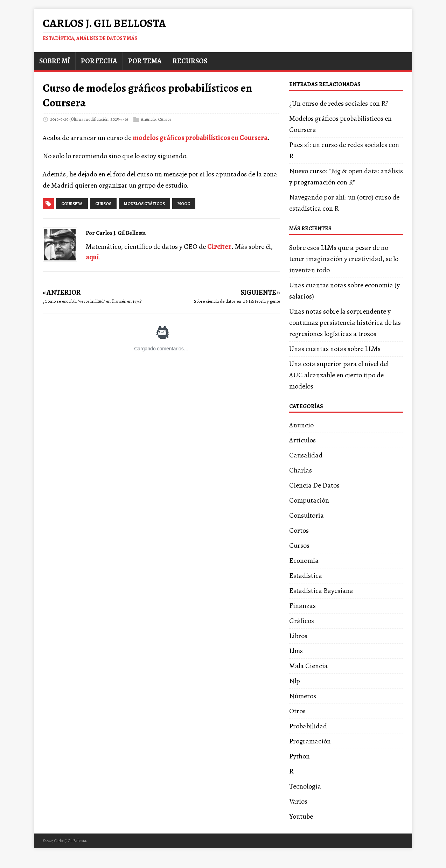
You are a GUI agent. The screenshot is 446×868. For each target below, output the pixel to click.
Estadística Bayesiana (321, 591)
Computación (309, 500)
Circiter (219, 247)
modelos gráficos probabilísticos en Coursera (200, 138)
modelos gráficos (144, 204)
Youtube (301, 816)
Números (303, 696)
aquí (92, 257)
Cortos (299, 530)
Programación (310, 741)
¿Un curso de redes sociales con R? (339, 103)
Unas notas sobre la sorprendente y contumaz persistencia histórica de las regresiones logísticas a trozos (345, 323)
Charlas (301, 470)
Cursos (165, 119)
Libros (298, 636)
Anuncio (148, 119)
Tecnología (305, 786)
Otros (297, 711)
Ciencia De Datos (314, 485)
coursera (72, 204)
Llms (296, 651)
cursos (103, 204)
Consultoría (306, 515)
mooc (184, 204)
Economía (304, 561)
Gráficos (302, 621)
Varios (298, 801)
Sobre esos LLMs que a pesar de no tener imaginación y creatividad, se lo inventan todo (344, 259)
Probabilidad (308, 726)
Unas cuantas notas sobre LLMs (335, 349)
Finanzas (302, 606)
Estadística (306, 576)
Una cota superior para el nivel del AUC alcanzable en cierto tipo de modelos (339, 375)
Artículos (302, 440)
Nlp (295, 681)
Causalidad (306, 455)
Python (299, 756)
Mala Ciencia (308, 666)
